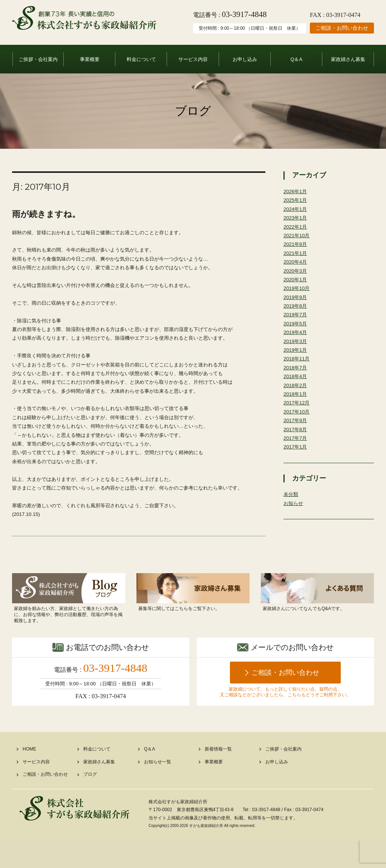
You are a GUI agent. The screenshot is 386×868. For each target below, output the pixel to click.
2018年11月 (298, 372)
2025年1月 (296, 201)
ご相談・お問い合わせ (342, 28)
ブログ (90, 802)
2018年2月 (296, 400)
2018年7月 (296, 381)
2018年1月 (296, 410)
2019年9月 (296, 305)
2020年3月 (296, 277)
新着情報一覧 (218, 776)
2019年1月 (296, 362)
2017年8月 (296, 448)
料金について (141, 59)
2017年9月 (296, 438)
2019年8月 (296, 315)
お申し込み (245, 59)
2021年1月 (296, 258)
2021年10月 (298, 239)
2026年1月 (296, 192)
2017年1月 (296, 467)
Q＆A (296, 59)
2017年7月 (296, 457)
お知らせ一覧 (158, 789)
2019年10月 (298, 296)
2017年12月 (298, 419)
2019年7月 (296, 325)
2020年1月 (296, 287)
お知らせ (294, 524)
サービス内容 (193, 59)
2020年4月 (296, 267)
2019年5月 (296, 334)
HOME (29, 776)
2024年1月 (296, 211)
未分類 (291, 515)
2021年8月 (296, 249)
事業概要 (90, 59)
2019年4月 (296, 343)
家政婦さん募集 (348, 59)
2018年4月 (296, 391)
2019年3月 (296, 353)
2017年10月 (298, 429)
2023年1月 (296, 220)
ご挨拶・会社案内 (38, 59)
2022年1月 (296, 230)
